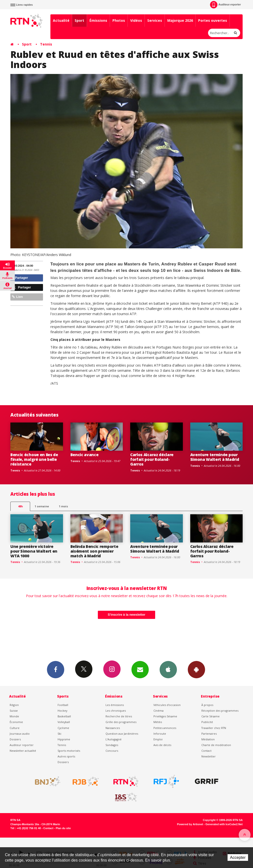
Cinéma (158, 711)
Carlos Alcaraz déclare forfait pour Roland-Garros (152, 459)
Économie (16, 722)
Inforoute (160, 734)
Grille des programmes (121, 722)
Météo (158, 722)
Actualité (61, 20)
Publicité (207, 722)
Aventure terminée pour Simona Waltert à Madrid (215, 457)
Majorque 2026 (180, 20)
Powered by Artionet (190, 824)
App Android (196, 669)
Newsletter (209, 756)
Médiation (208, 739)
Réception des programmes (220, 711)
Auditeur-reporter (225, 5)
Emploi (158, 739)
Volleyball (64, 722)
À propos (207, 705)
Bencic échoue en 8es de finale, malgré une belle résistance (34, 459)
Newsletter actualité (23, 751)
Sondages (112, 745)
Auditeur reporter (22, 745)
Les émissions (115, 705)
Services (155, 20)
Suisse (14, 711)
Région (14, 705)
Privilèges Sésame (165, 716)
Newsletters (140, 669)
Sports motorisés (69, 751)
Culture (15, 728)
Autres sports (66, 756)
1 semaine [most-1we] (42, 506)
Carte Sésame (211, 716)
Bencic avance (84, 455)
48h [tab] (20, 506)
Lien (17, 297)
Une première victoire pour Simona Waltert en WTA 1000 (34, 551)
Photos (119, 20)
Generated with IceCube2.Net (224, 824)
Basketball (64, 716)
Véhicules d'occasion (167, 705)
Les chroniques (116, 711)
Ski (59, 734)
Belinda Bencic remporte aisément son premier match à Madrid (94, 551)
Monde (14, 716)
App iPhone (168, 669)
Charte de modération (216, 745)
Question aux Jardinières (122, 734)
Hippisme (64, 739)
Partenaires (209, 734)
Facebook (56, 669)
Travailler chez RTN (214, 728)
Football (63, 705)
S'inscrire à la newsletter (126, 615)
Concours (112, 751)
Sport (79, 20)
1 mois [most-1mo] (63, 506)
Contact (206, 751)
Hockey (62, 711)
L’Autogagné (114, 739)
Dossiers (15, 739)
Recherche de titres (119, 716)
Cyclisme (63, 728)
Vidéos (136, 20)
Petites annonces (165, 728)
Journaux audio (20, 734)
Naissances (113, 728)
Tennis (46, 44)
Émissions (98, 20)
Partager (20, 278)
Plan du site (63, 828)
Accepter (238, 857)
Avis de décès (162, 745)
